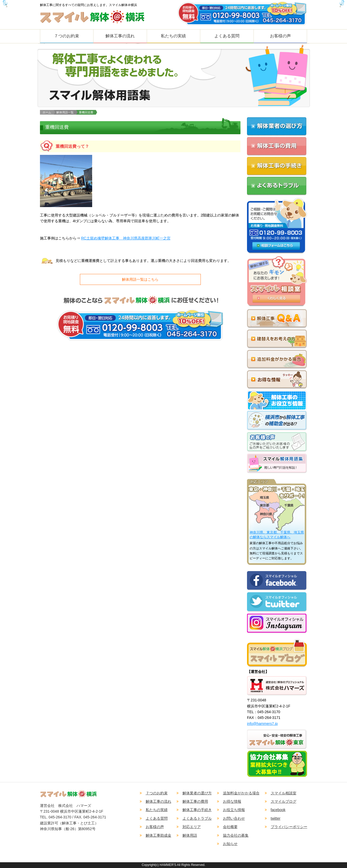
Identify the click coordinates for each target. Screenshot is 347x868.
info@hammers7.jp (262, 724)
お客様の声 (280, 36)
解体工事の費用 (195, 801)
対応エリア (192, 827)
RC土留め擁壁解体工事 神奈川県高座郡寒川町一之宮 (126, 238)
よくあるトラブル (197, 818)
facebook (278, 810)
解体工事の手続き (197, 810)
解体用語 (190, 835)
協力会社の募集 (236, 835)
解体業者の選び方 (197, 793)
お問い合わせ (234, 818)
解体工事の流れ (120, 36)
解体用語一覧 (65, 112)
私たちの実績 (173, 36)
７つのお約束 (67, 36)
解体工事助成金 (158, 835)
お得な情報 (232, 801)
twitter (276, 818)
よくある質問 (227, 36)
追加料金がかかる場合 (241, 793)
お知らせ (230, 844)
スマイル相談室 (284, 793)
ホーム (47, 112)
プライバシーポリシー (289, 827)
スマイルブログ (284, 801)
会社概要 (230, 827)
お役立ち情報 (234, 810)
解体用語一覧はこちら (140, 279)
